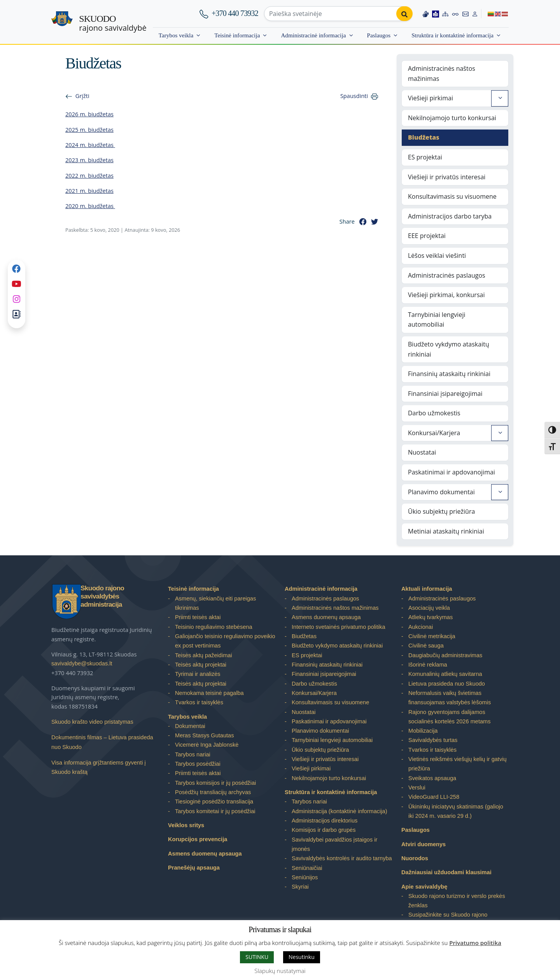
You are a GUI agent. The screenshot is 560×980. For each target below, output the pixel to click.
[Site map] (445, 13)
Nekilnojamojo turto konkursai (452, 118)
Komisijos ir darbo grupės (324, 830)
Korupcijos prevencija (198, 839)
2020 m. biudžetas (90, 206)
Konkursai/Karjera (434, 433)
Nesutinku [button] (302, 957)
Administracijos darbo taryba (450, 216)
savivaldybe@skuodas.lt (82, 663)
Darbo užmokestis (434, 413)
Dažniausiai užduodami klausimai (446, 872)
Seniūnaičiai (307, 868)
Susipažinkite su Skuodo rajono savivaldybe (448, 919)
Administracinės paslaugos (447, 275)
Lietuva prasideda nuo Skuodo (447, 684)
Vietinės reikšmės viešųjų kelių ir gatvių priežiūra (458, 764)
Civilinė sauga (426, 646)
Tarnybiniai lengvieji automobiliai (437, 320)
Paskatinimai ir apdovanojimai (451, 472)
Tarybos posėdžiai (198, 764)
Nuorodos (415, 858)
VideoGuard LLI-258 (434, 797)
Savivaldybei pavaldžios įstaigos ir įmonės (334, 844)
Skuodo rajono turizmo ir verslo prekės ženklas (457, 901)
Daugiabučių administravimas (445, 655)
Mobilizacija (423, 731)
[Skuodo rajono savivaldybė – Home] (62, 22)
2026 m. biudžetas (89, 114)
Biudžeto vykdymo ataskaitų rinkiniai (449, 349)
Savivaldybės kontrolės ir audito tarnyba (342, 858)
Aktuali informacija (427, 589)
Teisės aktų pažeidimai (204, 655)
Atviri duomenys (423, 844)
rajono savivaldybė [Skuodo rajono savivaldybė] (113, 23)
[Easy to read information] (436, 13)
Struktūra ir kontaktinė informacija (452, 35)
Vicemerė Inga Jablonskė (207, 745)
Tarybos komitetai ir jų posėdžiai (215, 811)
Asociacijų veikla (429, 608)
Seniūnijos (305, 877)
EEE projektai (427, 236)
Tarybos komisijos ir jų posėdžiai (215, 783)
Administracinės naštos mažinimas (442, 73)
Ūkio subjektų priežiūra (441, 511)
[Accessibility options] (455, 14)
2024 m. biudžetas (90, 145)
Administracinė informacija (313, 35)
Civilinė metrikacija (432, 636)
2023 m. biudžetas (89, 160)
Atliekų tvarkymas (430, 617)
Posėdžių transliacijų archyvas (213, 792)
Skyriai (300, 887)
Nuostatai (422, 452)
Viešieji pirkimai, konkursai (446, 295)
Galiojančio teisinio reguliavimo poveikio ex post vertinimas (225, 641)
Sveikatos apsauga (432, 778)
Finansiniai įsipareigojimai (445, 394)
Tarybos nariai (193, 754)
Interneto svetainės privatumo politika (339, 627)
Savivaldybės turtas (433, 740)
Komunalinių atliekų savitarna (445, 674)
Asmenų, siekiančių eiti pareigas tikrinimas (215, 603)
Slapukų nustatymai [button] (280, 971)
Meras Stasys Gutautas (205, 735)
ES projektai (425, 157)
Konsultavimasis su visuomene (452, 196)
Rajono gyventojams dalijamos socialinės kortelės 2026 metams (449, 717)
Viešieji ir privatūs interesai (447, 177)
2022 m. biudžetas (89, 175)
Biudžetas (424, 137)
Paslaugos (379, 35)
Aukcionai (421, 627)
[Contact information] (465, 13)
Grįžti (82, 96)
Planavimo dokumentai (441, 492)
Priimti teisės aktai (198, 617)
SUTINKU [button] (257, 957)
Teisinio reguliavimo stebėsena (214, 627)
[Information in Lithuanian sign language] (425, 13)
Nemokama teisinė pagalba (209, 693)
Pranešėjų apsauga (194, 868)
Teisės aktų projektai (201, 665)
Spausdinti (354, 96)
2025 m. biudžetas (89, 129)
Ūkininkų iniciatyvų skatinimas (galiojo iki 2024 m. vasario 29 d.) (456, 811)
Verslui (417, 787)
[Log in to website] (475, 13)
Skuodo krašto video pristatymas (92, 722)
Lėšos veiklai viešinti (437, 255)
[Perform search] (404, 14)
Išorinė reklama (428, 665)
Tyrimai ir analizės (198, 674)
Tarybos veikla (176, 35)
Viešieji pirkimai (430, 98)
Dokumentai (190, 726)
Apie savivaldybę (424, 887)
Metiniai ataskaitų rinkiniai (446, 531)
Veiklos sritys (186, 825)
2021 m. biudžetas (89, 191)
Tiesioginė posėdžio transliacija (214, 801)
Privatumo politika (475, 943)
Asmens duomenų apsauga (205, 854)
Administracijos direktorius (325, 821)
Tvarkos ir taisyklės (199, 702)
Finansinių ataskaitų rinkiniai (449, 374)
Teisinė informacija (237, 35)
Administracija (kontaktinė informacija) (339, 811)
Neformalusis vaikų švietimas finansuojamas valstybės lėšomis (450, 698)
